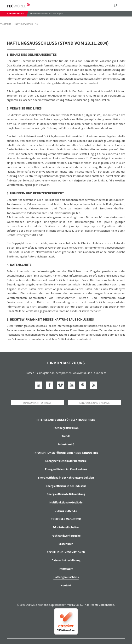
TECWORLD (22, 5)
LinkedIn (38, 385)
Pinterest (83, 385)
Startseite (6, 25)
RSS (94, 385)
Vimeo (60, 385)
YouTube (72, 385)
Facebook (49, 385)
